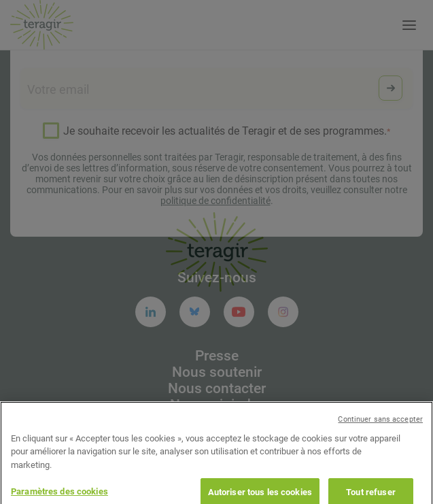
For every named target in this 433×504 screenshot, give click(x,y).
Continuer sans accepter (380, 428)
